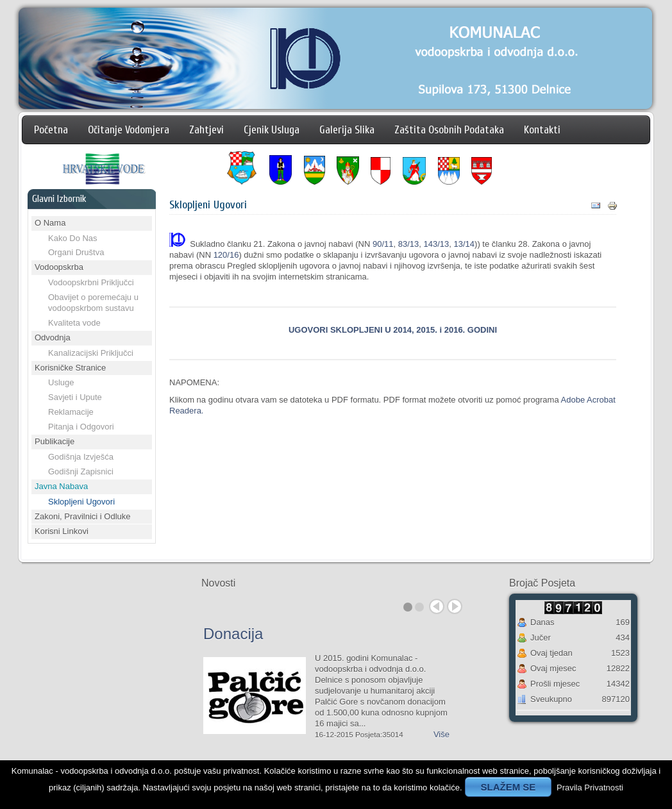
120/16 (226, 255)
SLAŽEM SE (508, 787)
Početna (51, 130)
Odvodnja (53, 338)
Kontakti (542, 130)
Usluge (61, 382)
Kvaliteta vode (74, 323)
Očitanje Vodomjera (129, 130)
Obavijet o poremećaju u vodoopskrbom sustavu (93, 303)
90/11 (383, 244)
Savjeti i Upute (75, 397)
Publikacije (55, 441)
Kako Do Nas (73, 238)
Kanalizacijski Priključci (91, 353)
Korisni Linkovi (62, 531)
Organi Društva (76, 252)
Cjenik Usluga (272, 130)
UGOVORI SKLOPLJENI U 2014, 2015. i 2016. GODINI (393, 330)
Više (441, 734)
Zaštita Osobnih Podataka (449, 130)
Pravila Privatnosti (590, 788)
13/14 (465, 244)
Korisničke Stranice (70, 368)
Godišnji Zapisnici (81, 471)
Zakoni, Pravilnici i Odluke (83, 516)
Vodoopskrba (59, 267)
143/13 (437, 244)
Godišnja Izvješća (81, 457)
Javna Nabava (61, 486)
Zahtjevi (206, 130)
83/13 (409, 244)
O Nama (50, 223)
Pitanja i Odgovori (81, 427)
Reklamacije (71, 412)
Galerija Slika (347, 130)
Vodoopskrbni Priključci (91, 282)
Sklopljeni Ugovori (81, 502)
